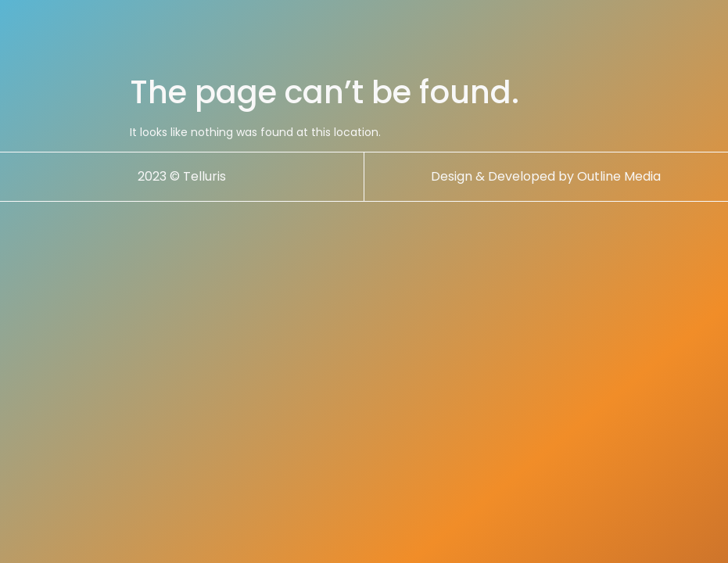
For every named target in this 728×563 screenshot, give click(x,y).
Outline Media (619, 176)
